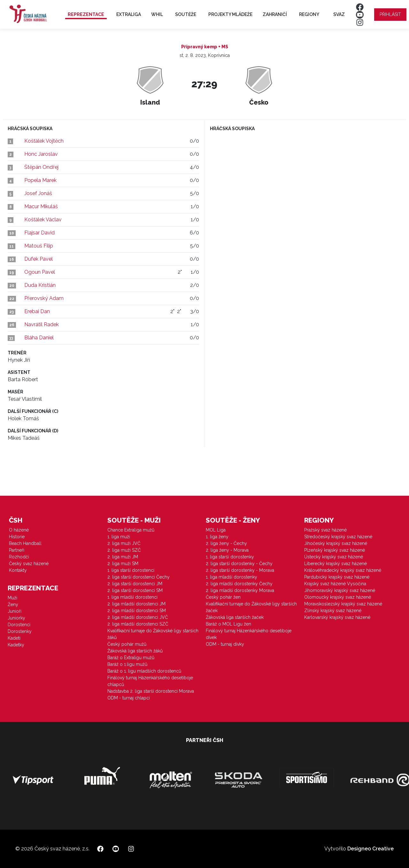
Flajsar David (39, 233)
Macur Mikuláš (41, 206)
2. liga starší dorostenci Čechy (139, 577)
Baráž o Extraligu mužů (131, 658)
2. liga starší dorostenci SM (135, 590)
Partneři (17, 550)
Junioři (15, 611)
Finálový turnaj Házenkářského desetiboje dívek (249, 634)
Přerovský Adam (44, 298)
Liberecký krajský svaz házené (336, 564)
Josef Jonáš (38, 193)
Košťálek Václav (43, 220)
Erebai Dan (37, 311)
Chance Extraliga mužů (131, 530)
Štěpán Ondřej (41, 167)
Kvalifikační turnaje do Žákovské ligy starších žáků (153, 634)
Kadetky (16, 645)
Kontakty (18, 570)
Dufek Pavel (39, 259)
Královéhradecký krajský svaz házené (343, 570)
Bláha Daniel (39, 338)
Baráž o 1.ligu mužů (127, 664)
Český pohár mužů (127, 644)
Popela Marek (40, 180)
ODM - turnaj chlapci (129, 698)
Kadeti (14, 638)
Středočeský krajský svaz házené (338, 537)
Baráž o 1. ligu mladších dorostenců (144, 671)
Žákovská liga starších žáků (135, 651)
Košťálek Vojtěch (44, 141)
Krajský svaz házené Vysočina (335, 584)
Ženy (13, 604)
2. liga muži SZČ (124, 550)
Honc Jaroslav (41, 154)
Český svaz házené (29, 564)
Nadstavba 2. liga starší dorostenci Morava (151, 691)
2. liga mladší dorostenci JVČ (138, 617)
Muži (12, 598)
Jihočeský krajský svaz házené (336, 543)
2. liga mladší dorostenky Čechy (239, 584)
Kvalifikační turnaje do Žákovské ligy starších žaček (251, 607)
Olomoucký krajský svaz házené (338, 597)
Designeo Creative (370, 849)
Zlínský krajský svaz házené (333, 611)
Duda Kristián (40, 285)
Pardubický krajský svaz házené (337, 577)
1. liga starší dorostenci (131, 570)
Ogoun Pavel (40, 272)
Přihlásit (390, 14)
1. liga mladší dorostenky (232, 577)
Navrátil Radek (42, 324)
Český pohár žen (223, 597)
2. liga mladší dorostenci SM (137, 611)
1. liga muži (119, 537)
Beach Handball (25, 543)
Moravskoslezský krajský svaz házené (343, 604)
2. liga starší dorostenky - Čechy (239, 564)
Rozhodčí (19, 557)
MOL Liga (216, 530)
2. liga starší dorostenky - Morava (240, 570)
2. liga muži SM (123, 564)
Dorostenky (20, 631)
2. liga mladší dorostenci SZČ (138, 624)
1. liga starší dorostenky (230, 557)
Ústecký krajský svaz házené (334, 557)
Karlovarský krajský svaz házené (337, 617)
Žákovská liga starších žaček (235, 617)
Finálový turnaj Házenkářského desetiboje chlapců (150, 681)
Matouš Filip (39, 246)
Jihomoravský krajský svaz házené (340, 590)
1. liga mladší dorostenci (132, 597)
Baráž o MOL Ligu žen (228, 624)
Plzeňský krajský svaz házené (335, 550)
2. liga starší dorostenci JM (135, 584)
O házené (19, 530)
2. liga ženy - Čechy (226, 543)
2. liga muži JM (123, 557)
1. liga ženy (217, 537)
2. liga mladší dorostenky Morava (240, 590)
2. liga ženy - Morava (227, 550)
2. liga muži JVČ (124, 543)
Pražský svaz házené (325, 530)
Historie (17, 537)
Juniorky (16, 618)
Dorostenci (19, 625)
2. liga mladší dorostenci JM (136, 604)
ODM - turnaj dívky (225, 644)
